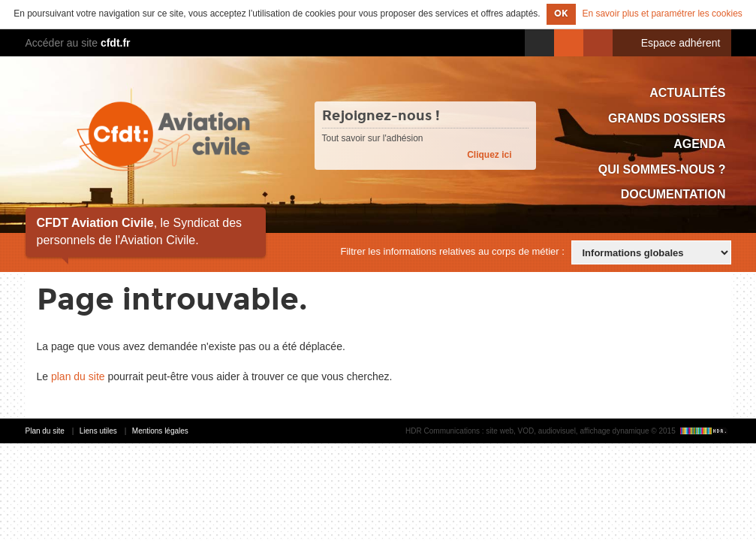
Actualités (687, 93)
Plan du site (45, 431)
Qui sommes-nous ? (662, 169)
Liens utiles (98, 431)
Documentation (673, 194)
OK (561, 14)
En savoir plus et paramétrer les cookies (662, 14)
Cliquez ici (489, 155)
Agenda (699, 144)
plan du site (78, 376)
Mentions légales (160, 431)
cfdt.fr (116, 43)
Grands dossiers (667, 118)
